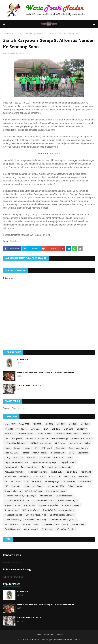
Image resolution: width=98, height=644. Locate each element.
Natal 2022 (45, 458)
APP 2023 (9, 429)
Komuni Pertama (40, 453)
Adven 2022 (24, 424)
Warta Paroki (18, 34)
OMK (69, 458)
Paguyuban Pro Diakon (15, 472)
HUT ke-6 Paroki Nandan (15, 443)
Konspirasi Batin (58, 453)
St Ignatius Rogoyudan (48, 505)
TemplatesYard (42, 640)
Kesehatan (60, 448)
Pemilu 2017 (69, 477)
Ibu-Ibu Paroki (75, 443)
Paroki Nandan (12, 53)
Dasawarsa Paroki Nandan (66, 434)
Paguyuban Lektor (69, 462)
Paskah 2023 (25, 477)
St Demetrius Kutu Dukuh (43, 501)
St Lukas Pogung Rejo (71, 505)
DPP (6, 438)
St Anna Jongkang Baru (55, 491)
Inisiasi (8, 448)
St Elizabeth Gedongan (68, 501)
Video (65, 524)
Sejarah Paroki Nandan (29, 385)
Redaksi (60, 635)
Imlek (87, 443)
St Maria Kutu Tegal (13, 491)
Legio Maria (83, 453)
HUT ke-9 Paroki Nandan (41, 443)
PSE (6, 486)
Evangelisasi (17, 438)
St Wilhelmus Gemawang (35, 520)
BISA (46, 429)
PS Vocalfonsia (85, 481)
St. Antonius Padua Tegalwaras (63, 520)
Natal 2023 (59, 458)
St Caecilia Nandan (64, 496)
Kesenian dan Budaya (78, 448)
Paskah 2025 (55, 477)
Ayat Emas (36, 429)
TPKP (36, 524)
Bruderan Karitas (25, 434)
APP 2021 (73, 424)
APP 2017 (37, 424)
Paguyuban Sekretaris (38, 472)
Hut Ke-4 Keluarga (60, 438)
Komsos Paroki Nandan (69, 640)
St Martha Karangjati (13, 515)
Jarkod (17, 448)
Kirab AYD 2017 (11, 453)
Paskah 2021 (86, 472)
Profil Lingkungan (53, 481)
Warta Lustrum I (31, 529)
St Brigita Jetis (46, 496)
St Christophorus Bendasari (17, 501)
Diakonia (86, 434)
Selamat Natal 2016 (56, 486)
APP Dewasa (22, 429)
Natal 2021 (32, 458)
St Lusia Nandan (12, 510)
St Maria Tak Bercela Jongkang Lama (59, 510)
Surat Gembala (11, 524)
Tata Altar (26, 524)
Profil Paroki (69, 481)
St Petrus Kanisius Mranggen (62, 515)
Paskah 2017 (57, 472)
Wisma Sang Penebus (66, 529)
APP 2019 (61, 424)
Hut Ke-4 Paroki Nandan (82, 438)
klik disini (55, 154)
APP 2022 (85, 424)
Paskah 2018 (71, 472)
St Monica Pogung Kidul (36, 515)
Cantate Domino (44, 434)
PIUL (26, 481)
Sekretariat (49, 635)
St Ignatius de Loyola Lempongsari (20, 505)
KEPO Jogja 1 (46, 448)
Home (38, 635)
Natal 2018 (19, 458)
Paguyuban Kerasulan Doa (16, 462)
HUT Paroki (60, 443)
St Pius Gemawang (13, 520)
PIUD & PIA (16, 481)
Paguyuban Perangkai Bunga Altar (57, 467)
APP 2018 (49, 424)
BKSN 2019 (82, 429)
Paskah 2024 (40, 477)
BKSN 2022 (9, 434)
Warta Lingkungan (12, 529)
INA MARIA (23, 359)
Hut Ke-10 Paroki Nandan (37, 438)
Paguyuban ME (11, 467)
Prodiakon (37, 481)
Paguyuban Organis (30, 467)
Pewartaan (83, 477)
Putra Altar (16, 486)
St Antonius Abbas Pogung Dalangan (21, 496)
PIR (6, 481)
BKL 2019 (56, 429)
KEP (36, 448)
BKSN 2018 (69, 429)
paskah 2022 (10, 477)
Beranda (7, 34)
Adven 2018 (10, 424)
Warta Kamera (78, 524)
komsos (26, 453)
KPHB (72, 453)
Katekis (27, 448)
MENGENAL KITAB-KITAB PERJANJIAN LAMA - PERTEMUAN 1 (46, 372)
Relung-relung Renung (34, 486)
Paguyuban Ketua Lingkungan (44, 462)
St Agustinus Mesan (33, 491)
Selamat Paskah (75, 486)
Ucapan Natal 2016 (50, 524)
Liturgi (7, 458)
